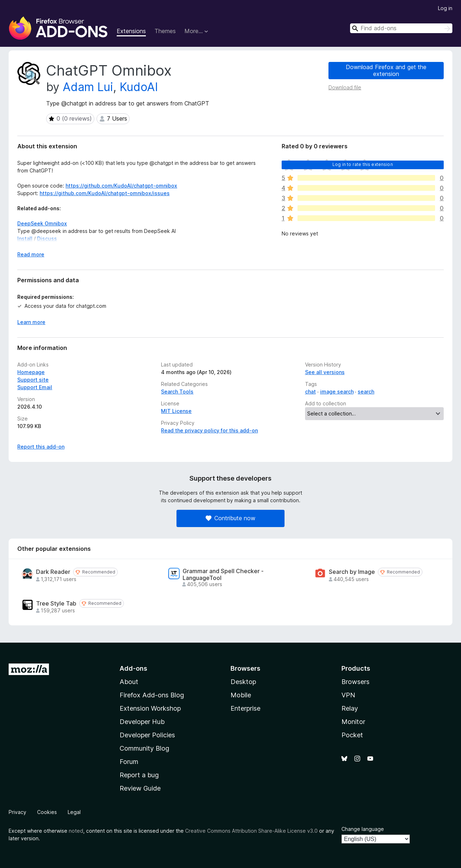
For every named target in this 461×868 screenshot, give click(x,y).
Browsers (355, 682)
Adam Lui (88, 87)
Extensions (131, 31)
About (129, 682)
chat (310, 392)
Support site (33, 380)
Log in (445, 8)
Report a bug (139, 775)
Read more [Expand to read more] (31, 254)
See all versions (325, 372)
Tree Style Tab (56, 604)
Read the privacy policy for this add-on (209, 430)
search (366, 392)
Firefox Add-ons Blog (152, 695)
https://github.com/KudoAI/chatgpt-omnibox (121, 186)
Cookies (47, 812)
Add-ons (133, 668)
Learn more (31, 322)
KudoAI (139, 87)
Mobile (241, 695)
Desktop (243, 682)
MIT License (176, 411)
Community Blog (144, 748)
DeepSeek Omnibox (42, 223)
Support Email (35, 387)
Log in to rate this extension (363, 164)
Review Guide (140, 788)
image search (337, 392)
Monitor (353, 722)
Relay (350, 708)
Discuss (47, 239)
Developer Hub (142, 722)
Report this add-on (41, 447)
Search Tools (177, 392)
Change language (363, 829)
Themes (165, 31)
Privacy (17, 812)
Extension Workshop (150, 708)
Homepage (31, 372)
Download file (345, 87)
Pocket (352, 735)
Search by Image (352, 572)
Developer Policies (147, 735)
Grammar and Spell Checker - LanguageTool (223, 575)
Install (25, 239)
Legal (74, 812)
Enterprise (245, 708)
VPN (348, 695)
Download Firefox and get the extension (386, 70)
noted (76, 831)
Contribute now (230, 518)
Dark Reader (53, 572)
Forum (129, 762)
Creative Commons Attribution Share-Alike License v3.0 (251, 831)
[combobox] (401, 28)
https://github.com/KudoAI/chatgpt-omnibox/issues (105, 193)
